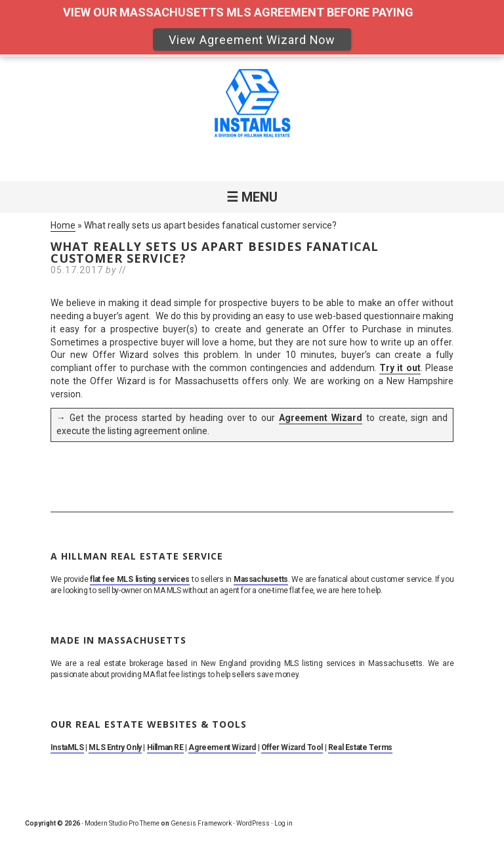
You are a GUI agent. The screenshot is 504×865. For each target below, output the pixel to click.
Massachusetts (261, 579)
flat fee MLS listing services (139, 579)
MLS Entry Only (115, 747)
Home (63, 225)
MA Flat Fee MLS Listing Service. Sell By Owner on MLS (252, 106)
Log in (283, 823)
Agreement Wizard (321, 418)
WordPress (253, 823)
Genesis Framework (201, 823)
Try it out (400, 368)
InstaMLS (67, 747)
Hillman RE (165, 747)
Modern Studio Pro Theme (122, 823)
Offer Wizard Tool (292, 747)
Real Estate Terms (360, 747)
